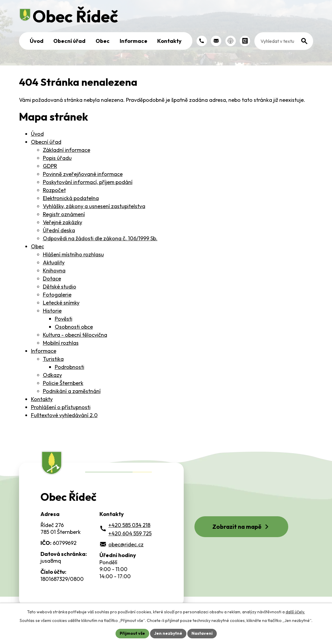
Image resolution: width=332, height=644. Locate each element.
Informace (134, 41)
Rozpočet (54, 190)
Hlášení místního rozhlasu (73, 254)
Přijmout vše (132, 633)
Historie (52, 311)
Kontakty (169, 41)
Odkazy (52, 375)
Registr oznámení (64, 214)
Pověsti (64, 319)
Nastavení (202, 633)
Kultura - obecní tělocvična (75, 335)
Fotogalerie (57, 295)
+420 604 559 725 (130, 533)
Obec (103, 41)
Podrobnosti (70, 367)
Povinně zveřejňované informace (83, 174)
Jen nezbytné (168, 633)
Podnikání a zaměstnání (72, 391)
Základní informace (67, 150)
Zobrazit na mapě (241, 527)
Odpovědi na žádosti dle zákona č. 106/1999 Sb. (100, 238)
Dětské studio (60, 287)
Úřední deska (59, 230)
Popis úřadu (57, 158)
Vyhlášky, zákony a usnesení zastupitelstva (94, 206)
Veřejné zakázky (63, 222)
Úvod (37, 41)
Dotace (52, 279)
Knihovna (54, 270)
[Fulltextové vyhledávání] (284, 41)
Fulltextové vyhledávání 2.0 (64, 415)
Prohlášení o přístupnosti (61, 407)
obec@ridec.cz (126, 544)
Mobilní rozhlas (61, 343)
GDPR (50, 166)
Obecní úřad (69, 41)
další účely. (295, 612)
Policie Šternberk (63, 383)
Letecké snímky (61, 303)
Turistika (53, 359)
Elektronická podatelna (71, 198)
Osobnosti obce (74, 327)
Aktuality (54, 262)
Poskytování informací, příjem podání (88, 182)
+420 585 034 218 (129, 525)
